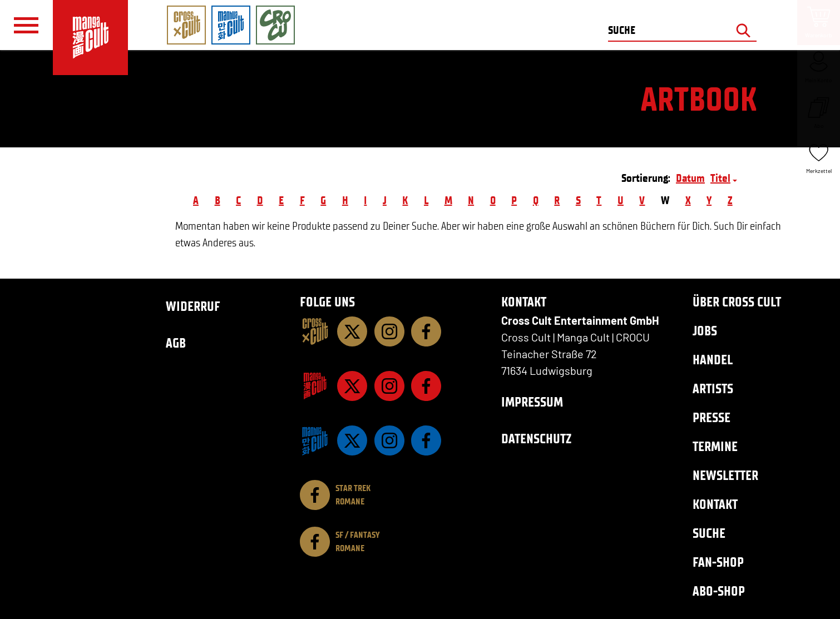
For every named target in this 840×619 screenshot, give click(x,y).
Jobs (705, 331)
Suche (709, 533)
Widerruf (193, 306)
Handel (713, 360)
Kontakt (715, 504)
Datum (690, 178)
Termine (715, 446)
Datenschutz (536, 439)
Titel (720, 178)
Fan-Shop (718, 562)
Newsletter (725, 475)
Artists (713, 388)
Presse (711, 417)
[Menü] (26, 26)
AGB (176, 343)
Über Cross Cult (737, 302)
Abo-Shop (719, 591)
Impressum (532, 402)
